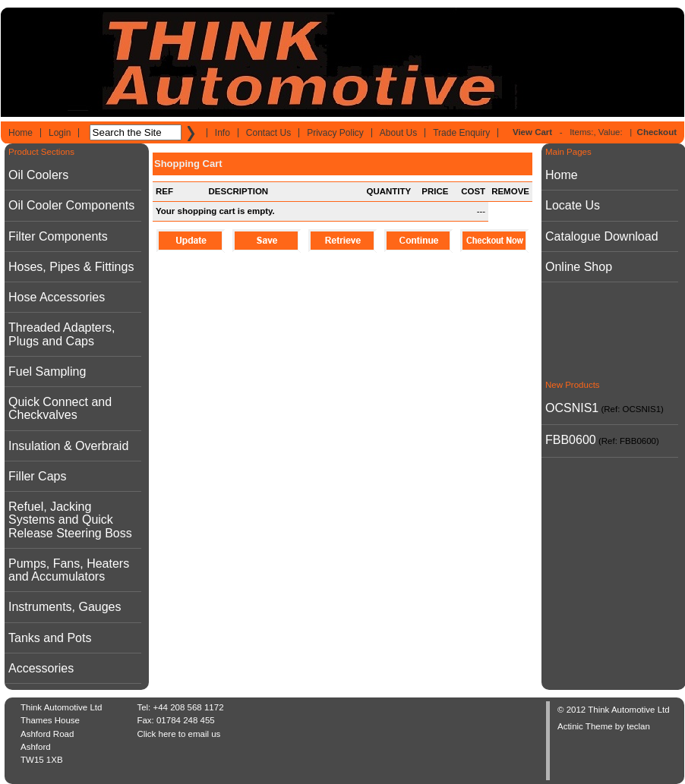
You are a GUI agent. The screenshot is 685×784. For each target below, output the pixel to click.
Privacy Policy (335, 133)
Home (21, 133)
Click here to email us (178, 734)
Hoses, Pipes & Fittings (71, 267)
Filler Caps (37, 476)
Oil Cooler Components (71, 205)
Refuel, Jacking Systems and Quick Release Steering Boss (70, 520)
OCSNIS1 (572, 408)
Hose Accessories (57, 297)
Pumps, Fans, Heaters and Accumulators (69, 570)
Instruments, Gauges (65, 607)
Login (60, 133)
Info (223, 133)
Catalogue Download (602, 236)
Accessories (41, 668)
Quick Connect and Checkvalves (60, 408)
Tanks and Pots (50, 638)
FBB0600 (571, 440)
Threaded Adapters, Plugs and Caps (62, 334)
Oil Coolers (38, 175)
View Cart (532, 132)
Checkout (657, 132)
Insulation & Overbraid (68, 446)
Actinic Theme (585, 726)
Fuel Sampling (47, 372)
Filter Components (58, 236)
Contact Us (268, 133)
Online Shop (579, 267)
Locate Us (573, 205)
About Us (398, 133)
